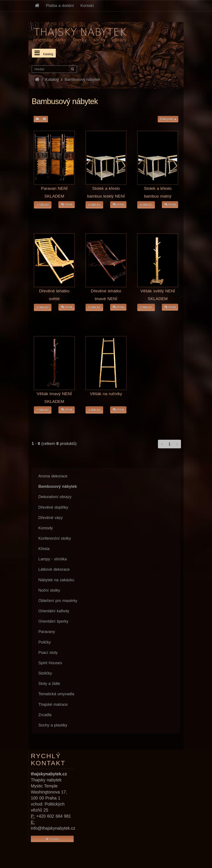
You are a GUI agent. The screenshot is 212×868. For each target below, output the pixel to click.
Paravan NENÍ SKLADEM (54, 192)
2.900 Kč (146, 307)
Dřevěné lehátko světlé (54, 295)
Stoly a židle (49, 683)
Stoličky (45, 673)
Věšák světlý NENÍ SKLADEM (158, 295)
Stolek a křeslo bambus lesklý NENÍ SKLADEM (106, 196)
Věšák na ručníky (106, 394)
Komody (46, 528)
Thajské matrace (53, 704)
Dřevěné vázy (51, 518)
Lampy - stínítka (53, 559)
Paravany (47, 632)
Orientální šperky (53, 621)
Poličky (45, 642)
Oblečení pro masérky (58, 601)
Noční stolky (49, 590)
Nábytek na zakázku (56, 580)
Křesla (44, 549)
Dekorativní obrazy (55, 497)
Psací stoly (48, 652)
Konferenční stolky (55, 538)
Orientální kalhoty (54, 611)
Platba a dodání (60, 5)
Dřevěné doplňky (53, 507)
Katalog (44, 53)
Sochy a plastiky (53, 725)
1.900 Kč (94, 410)
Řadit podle (168, 119)
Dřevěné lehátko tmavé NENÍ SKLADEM (106, 299)
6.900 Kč (94, 205)
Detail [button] (67, 205)
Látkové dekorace (54, 569)
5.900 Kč (43, 307)
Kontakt (87, 5)
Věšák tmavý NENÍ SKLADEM (54, 398)
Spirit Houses (50, 663)
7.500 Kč (43, 205)
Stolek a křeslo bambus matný (158, 192)
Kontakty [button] (52, 839)
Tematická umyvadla (56, 694)
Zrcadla (45, 715)
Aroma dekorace (53, 476)
